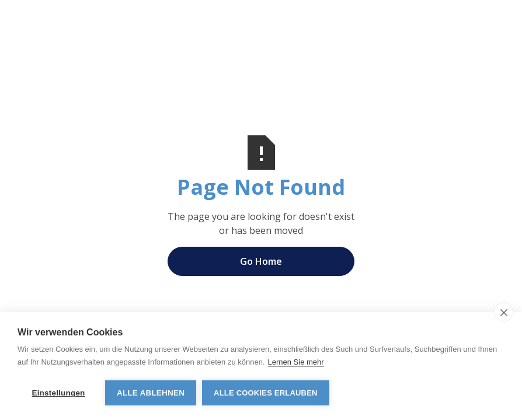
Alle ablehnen (151, 393)
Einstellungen (58, 393)
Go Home (261, 261)
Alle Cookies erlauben (266, 393)
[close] (504, 312)
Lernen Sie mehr (296, 362)
